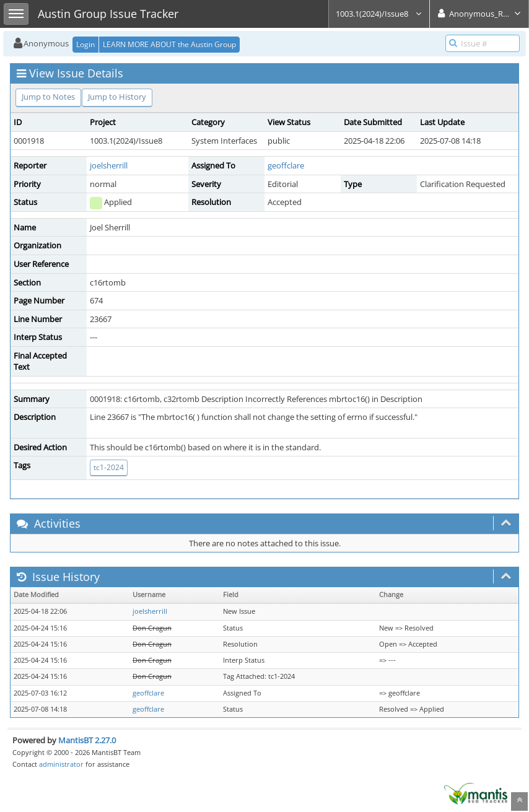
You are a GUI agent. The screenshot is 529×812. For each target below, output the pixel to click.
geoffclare (286, 165)
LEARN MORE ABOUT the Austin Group (169, 44)
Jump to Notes (48, 97)
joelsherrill (109, 165)
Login (85, 44)
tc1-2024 (109, 467)
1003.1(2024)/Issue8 (379, 14)
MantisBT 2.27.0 (87, 740)
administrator (61, 764)
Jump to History (117, 97)
